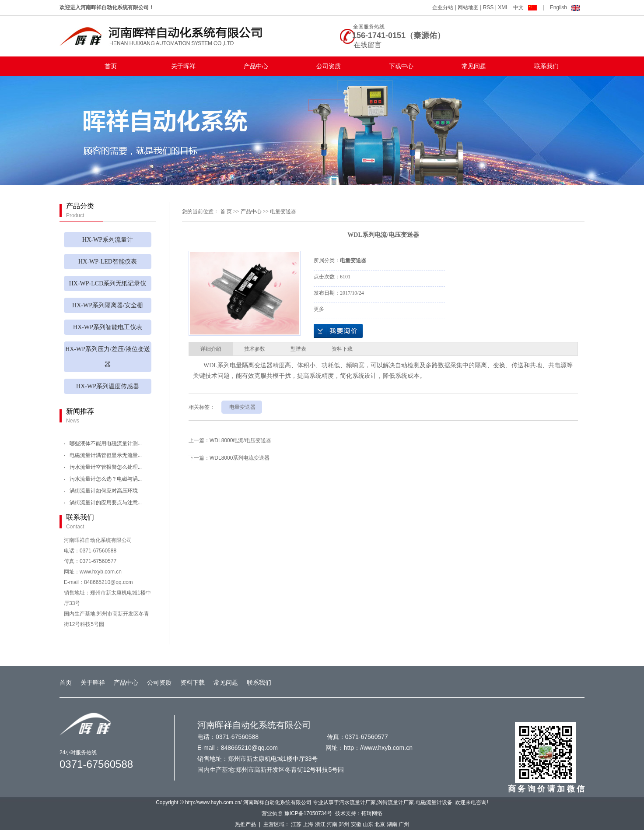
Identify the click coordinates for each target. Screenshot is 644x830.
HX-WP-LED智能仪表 (108, 262)
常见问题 (474, 66)
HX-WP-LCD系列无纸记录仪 (108, 283)
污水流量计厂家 (357, 802)
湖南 (392, 824)
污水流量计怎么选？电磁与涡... (106, 479)
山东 (368, 824)
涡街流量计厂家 (395, 802)
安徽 (356, 824)
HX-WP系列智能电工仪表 (108, 327)
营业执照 (272, 813)
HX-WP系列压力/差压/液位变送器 (108, 357)
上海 (308, 824)
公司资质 (329, 66)
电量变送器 (283, 211)
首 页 (226, 211)
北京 (380, 824)
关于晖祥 (183, 66)
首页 (111, 66)
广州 (404, 824)
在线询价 (338, 331)
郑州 (344, 824)
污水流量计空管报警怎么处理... (106, 467)
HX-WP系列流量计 (108, 240)
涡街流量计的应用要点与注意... (106, 503)
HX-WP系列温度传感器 (108, 386)
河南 (332, 824)
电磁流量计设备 (434, 802)
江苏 (296, 824)
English (565, 7)
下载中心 (401, 66)
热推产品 (245, 824)
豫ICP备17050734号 (308, 813)
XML (503, 7)
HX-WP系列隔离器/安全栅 (108, 305)
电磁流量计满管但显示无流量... (106, 455)
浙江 (320, 824)
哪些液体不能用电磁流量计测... (106, 443)
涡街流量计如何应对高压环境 (104, 491)
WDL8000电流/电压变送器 (240, 440)
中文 (526, 7)
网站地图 (468, 7)
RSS (488, 7)
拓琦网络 (372, 813)
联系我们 (546, 66)
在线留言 (367, 45)
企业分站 (443, 7)
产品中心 (256, 66)
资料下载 (192, 682)
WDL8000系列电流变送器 (240, 458)
